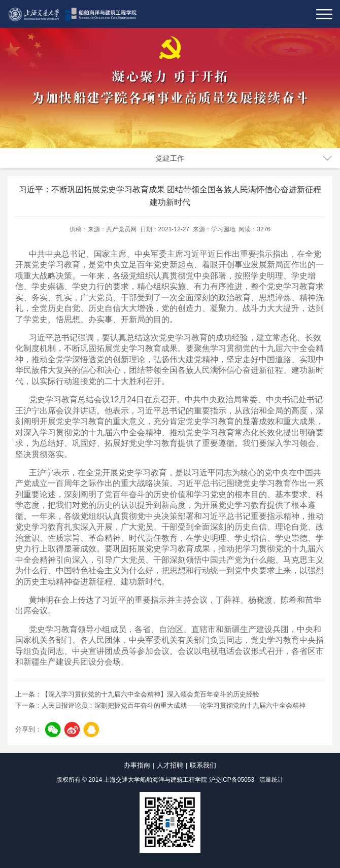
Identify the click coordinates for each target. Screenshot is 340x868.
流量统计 (271, 780)
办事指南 (137, 765)
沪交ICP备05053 (232, 780)
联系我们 (203, 765)
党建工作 (170, 158)
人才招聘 (170, 765)
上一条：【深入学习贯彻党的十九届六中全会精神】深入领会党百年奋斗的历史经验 (137, 694)
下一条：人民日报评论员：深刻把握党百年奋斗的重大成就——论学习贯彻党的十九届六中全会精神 (160, 705)
